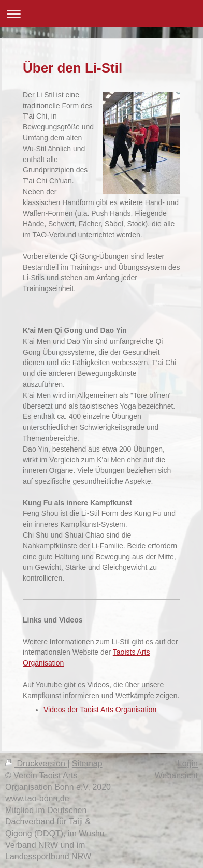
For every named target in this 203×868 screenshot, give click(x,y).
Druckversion (36, 764)
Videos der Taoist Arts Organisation (100, 710)
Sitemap (87, 764)
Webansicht (176, 776)
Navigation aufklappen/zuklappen (102, 14)
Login (188, 764)
